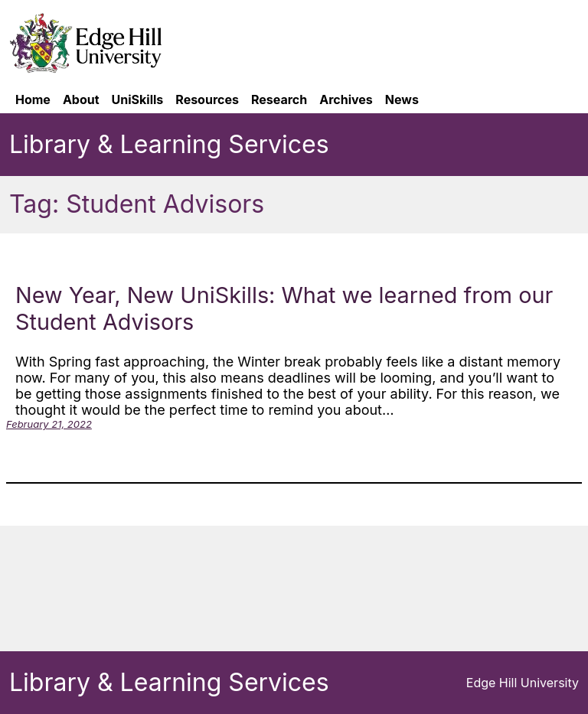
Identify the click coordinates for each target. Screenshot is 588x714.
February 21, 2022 (49, 424)
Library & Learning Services (169, 144)
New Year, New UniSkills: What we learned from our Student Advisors (284, 308)
